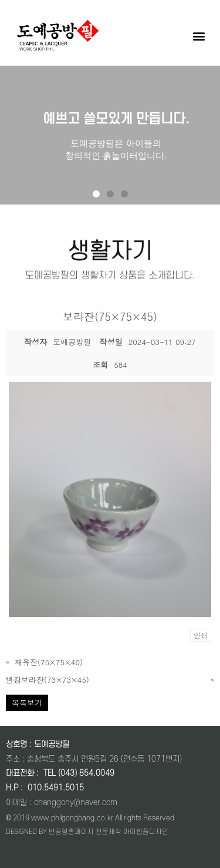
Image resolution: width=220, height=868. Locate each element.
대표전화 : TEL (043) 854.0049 (60, 773)
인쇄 (201, 635)
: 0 (25, 788)
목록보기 (27, 703)
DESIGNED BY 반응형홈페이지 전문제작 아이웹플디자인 (87, 832)
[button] (199, 36)
